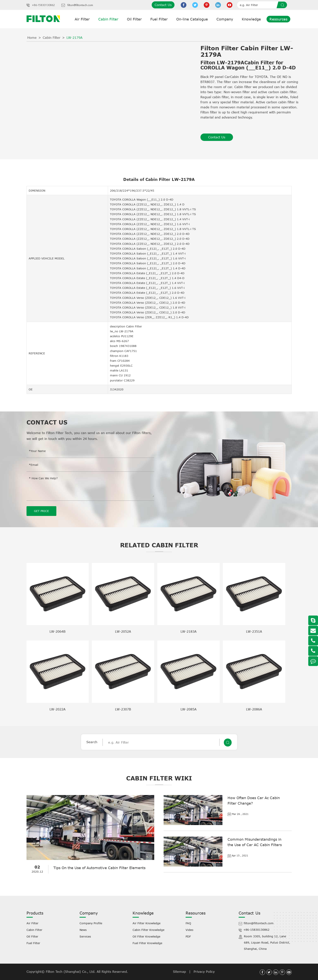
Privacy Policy (204, 971)
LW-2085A (189, 709)
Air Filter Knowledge (147, 923)
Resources (278, 19)
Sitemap (179, 971)
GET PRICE (41, 511)
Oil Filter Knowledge (146, 936)
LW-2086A (254, 709)
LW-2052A (123, 631)
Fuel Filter (159, 19)
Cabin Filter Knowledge (148, 930)
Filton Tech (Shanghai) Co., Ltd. (71, 971)
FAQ (188, 923)
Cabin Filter (108, 19)
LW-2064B (58, 631)
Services (85, 936)
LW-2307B (123, 709)
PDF (188, 936)
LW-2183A (189, 631)
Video (190, 930)
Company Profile (91, 923)
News (83, 930)
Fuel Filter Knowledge (147, 943)
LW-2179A (74, 38)
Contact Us (163, 5)
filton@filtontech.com (80, 5)
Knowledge (251, 19)
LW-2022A (58, 709)
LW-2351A (254, 631)
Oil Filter (134, 19)
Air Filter (82, 19)
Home (32, 38)
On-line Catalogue (192, 19)
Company (225, 19)
